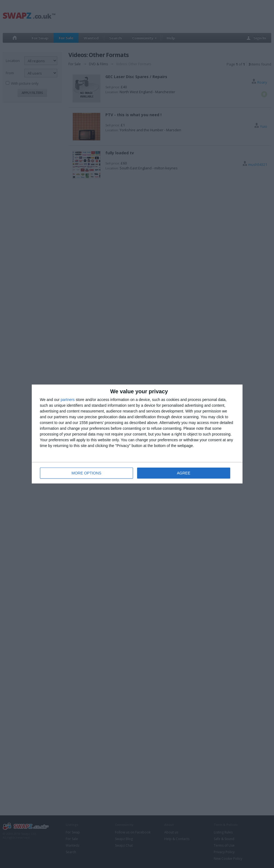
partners (68, 400)
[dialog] (137, 434)
